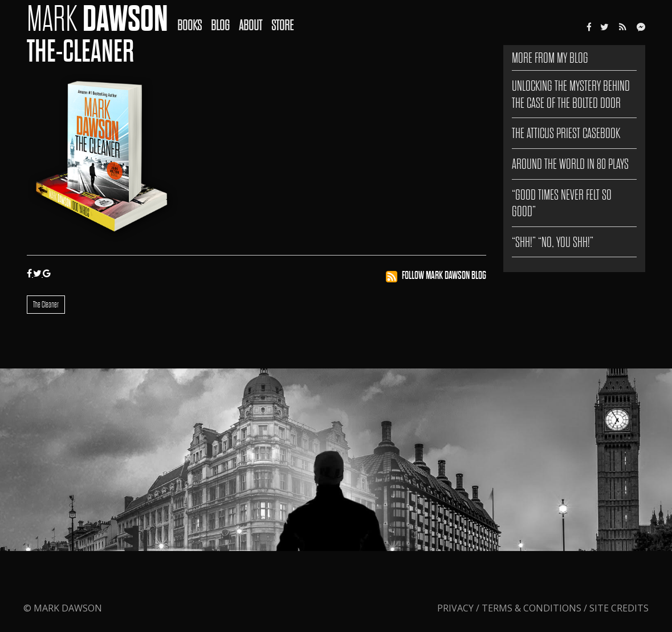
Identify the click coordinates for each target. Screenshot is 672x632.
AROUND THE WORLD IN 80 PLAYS (570, 164)
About (251, 25)
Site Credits (619, 608)
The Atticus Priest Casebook (566, 133)
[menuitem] (194, 18)
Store (282, 25)
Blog (220, 25)
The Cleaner (46, 305)
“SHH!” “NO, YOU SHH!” (553, 242)
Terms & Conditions (532, 608)
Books (190, 25)
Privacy (457, 608)
